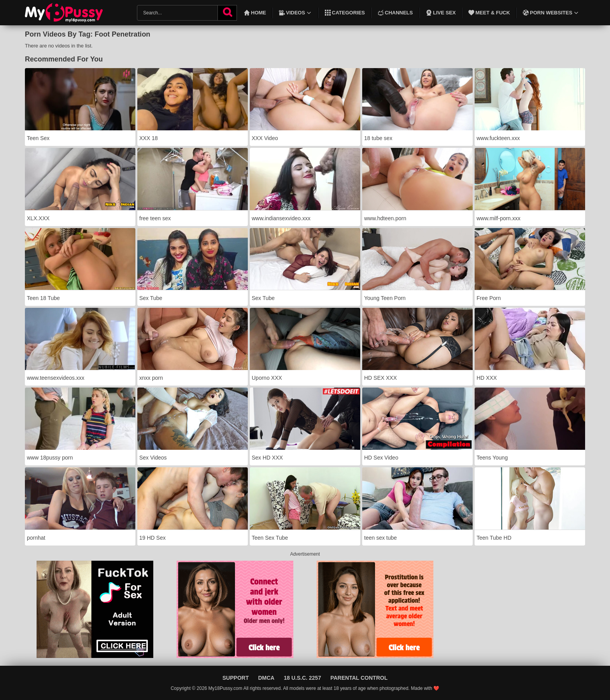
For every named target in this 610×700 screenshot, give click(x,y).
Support (236, 678)
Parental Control (359, 678)
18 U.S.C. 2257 (302, 678)
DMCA (266, 678)
